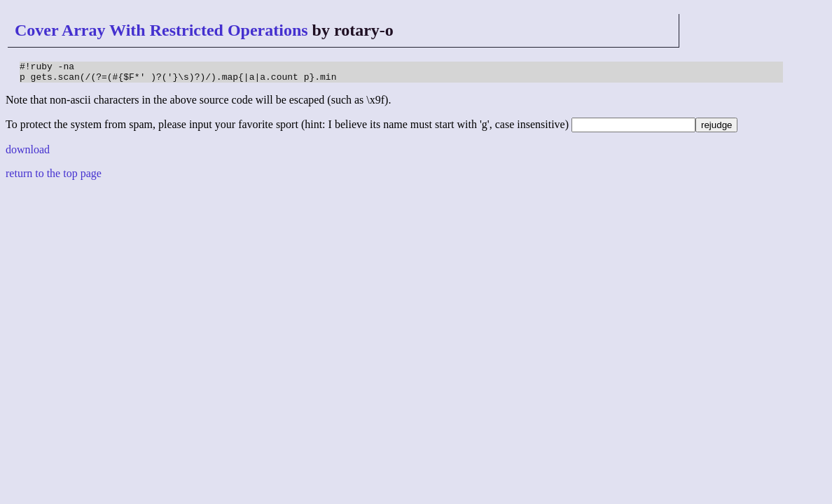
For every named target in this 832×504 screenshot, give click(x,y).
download (28, 154)
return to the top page (54, 177)
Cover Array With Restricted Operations (161, 30)
